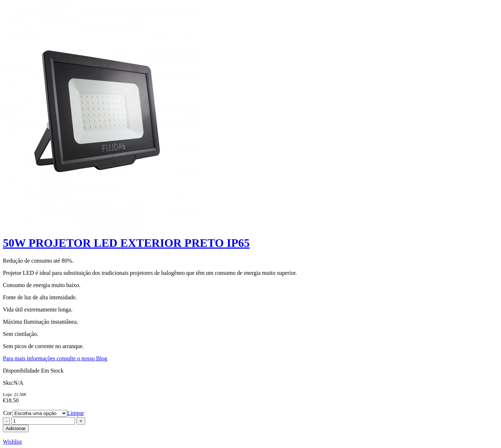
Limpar (76, 413)
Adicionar (16, 428)
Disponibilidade (21, 371)
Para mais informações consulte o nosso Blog (55, 358)
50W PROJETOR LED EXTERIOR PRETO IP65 (126, 243)
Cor (8, 413)
